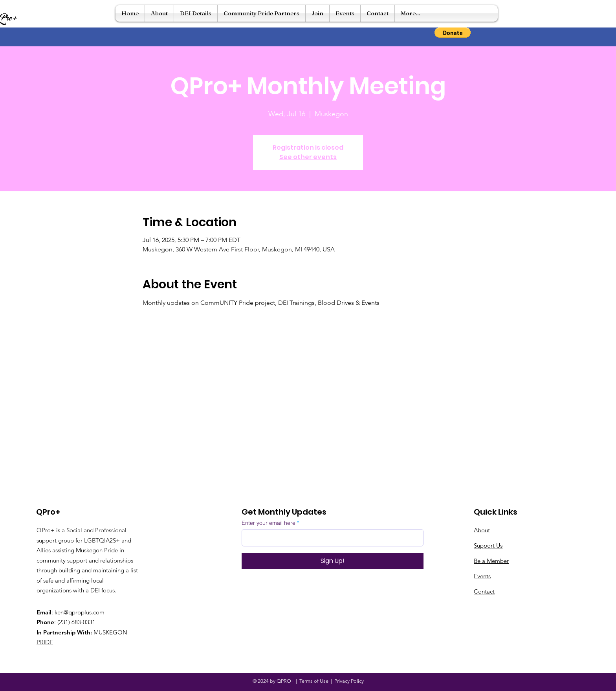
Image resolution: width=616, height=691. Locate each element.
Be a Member (491, 561)
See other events (308, 157)
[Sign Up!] (333, 561)
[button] (453, 33)
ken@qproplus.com (80, 612)
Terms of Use (314, 681)
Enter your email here (269, 523)
